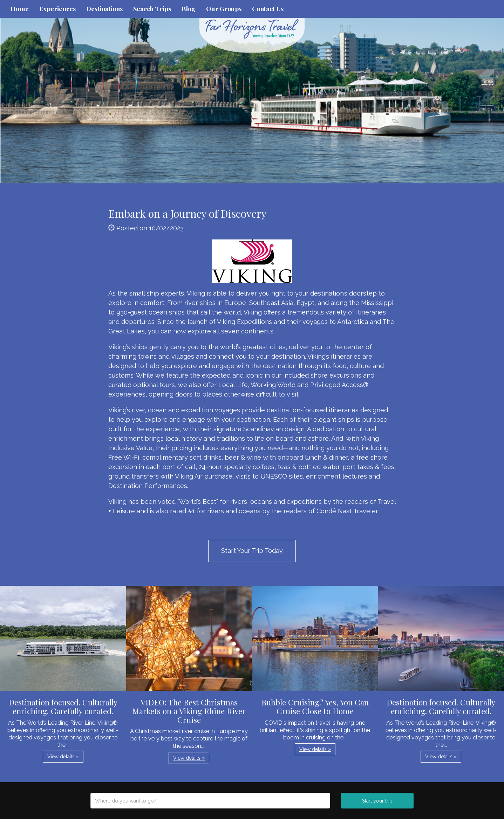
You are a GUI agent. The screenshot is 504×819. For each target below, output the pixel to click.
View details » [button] (63, 757)
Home (20, 9)
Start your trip (377, 801)
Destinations (104, 9)
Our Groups (224, 9)
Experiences (57, 9)
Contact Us (268, 9)
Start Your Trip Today (252, 551)
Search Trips (152, 9)
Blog (189, 9)
